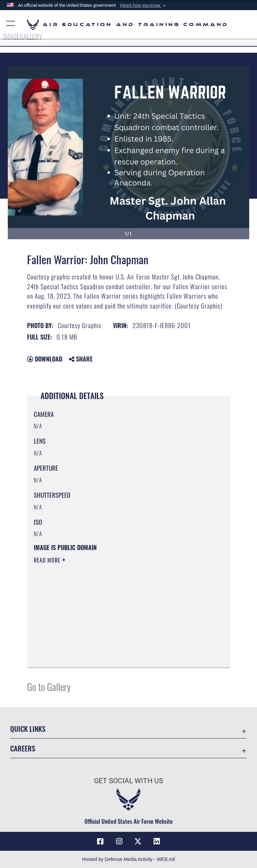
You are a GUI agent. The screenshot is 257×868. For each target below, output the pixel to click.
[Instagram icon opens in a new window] (119, 841)
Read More (48, 560)
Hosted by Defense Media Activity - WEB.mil (129, 859)
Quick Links (28, 729)
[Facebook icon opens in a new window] (100, 841)
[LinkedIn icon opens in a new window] (157, 841)
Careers (23, 748)
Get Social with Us (128, 781)
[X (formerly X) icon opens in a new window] (138, 841)
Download (45, 359)
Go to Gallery (49, 686)
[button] (144, 5)
